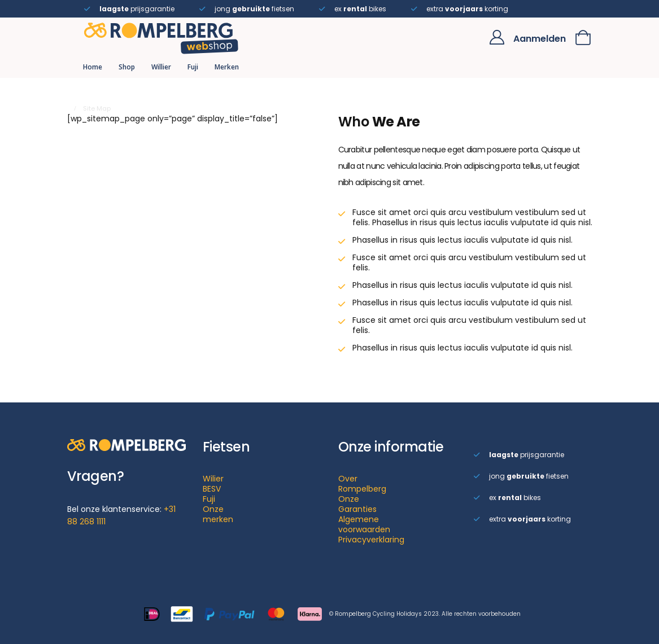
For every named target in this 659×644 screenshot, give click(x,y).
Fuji (193, 67)
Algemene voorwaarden (364, 524)
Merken (227, 67)
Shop (127, 67)
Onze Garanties (357, 504)
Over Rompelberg (362, 484)
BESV (212, 489)
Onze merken (218, 514)
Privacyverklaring (371, 540)
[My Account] (497, 37)
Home (93, 67)
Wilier (213, 479)
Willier (161, 67)
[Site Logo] (161, 37)
